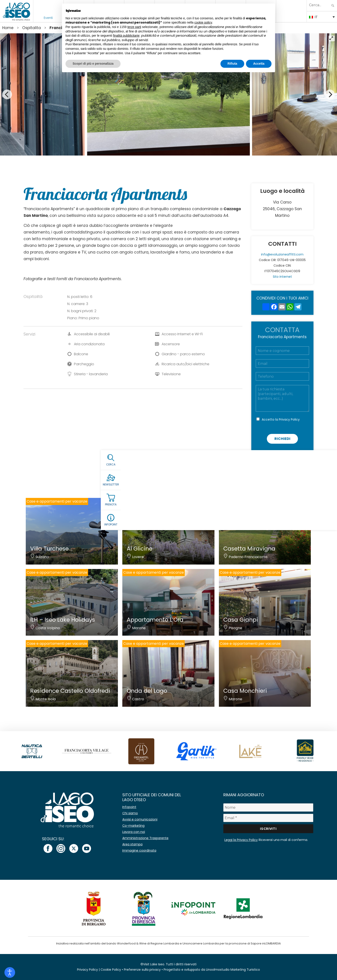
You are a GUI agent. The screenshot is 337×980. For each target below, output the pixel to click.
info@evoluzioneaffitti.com (282, 254)
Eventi (48, 18)
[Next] (330, 94)
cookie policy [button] (203, 22)
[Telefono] (282, 376)
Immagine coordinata (139, 850)
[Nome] (268, 807)
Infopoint (129, 807)
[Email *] (268, 818)
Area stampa (132, 844)
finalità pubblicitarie (126, 36)
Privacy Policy (289, 419)
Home (8, 28)
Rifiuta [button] (232, 64)
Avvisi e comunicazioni (140, 819)
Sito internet (282, 277)
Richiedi (282, 439)
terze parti (134, 27)
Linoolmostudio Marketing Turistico (233, 970)
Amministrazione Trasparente (145, 838)
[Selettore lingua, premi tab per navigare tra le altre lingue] (322, 17)
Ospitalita (32, 28)
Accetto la (281, 419)
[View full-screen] (332, 38)
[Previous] (7, 94)
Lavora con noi (134, 832)
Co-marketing (133, 826)
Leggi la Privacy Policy (241, 840)
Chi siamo (130, 813)
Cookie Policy (111, 970)
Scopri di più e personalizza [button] (93, 64)
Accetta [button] (259, 64)
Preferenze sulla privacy (142, 970)
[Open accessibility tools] (10, 972)
